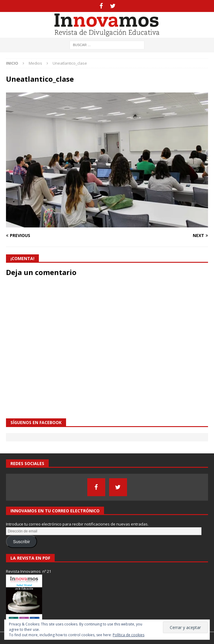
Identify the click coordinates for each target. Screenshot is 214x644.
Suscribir (21, 542)
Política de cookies (129, 635)
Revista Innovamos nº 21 (29, 571)
